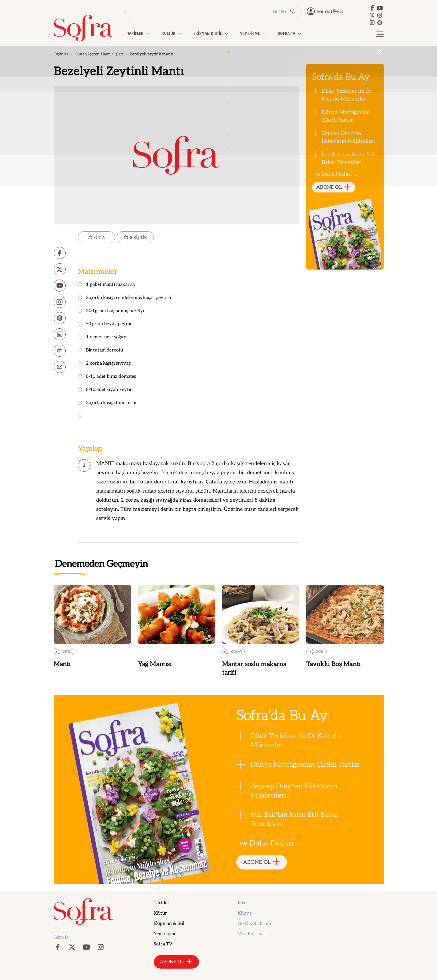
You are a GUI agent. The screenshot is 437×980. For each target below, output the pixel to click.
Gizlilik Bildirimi (254, 924)
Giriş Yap (323, 11)
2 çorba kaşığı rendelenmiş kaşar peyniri (124, 298)
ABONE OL (334, 187)
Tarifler (161, 903)
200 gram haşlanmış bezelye (112, 311)
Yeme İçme (165, 934)
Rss (241, 903)
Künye (245, 913)
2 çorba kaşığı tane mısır (108, 403)
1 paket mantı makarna (106, 285)
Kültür (160, 913)
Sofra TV (163, 944)
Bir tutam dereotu (101, 351)
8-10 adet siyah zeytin (105, 390)
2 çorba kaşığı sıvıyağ (104, 364)
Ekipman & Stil (169, 924)
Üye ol (338, 11)
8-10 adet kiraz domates (107, 377)
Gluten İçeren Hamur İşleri (99, 54)
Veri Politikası (252, 934)
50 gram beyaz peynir (105, 324)
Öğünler (61, 54)
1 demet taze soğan (102, 337)
